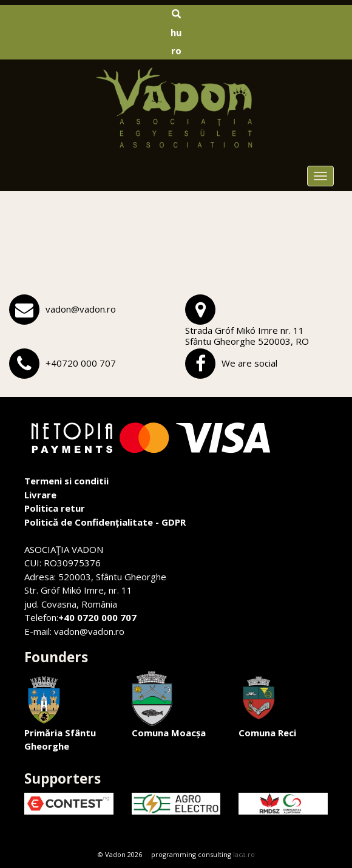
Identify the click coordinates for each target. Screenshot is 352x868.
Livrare (40, 495)
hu (176, 32)
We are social (249, 363)
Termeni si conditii (66, 481)
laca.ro (244, 854)
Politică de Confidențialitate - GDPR (105, 522)
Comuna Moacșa (169, 705)
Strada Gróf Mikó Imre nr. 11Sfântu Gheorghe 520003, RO (247, 336)
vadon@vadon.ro (81, 309)
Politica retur (55, 508)
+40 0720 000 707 (97, 617)
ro (176, 50)
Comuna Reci (267, 705)
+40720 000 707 (81, 363)
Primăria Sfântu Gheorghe (60, 712)
